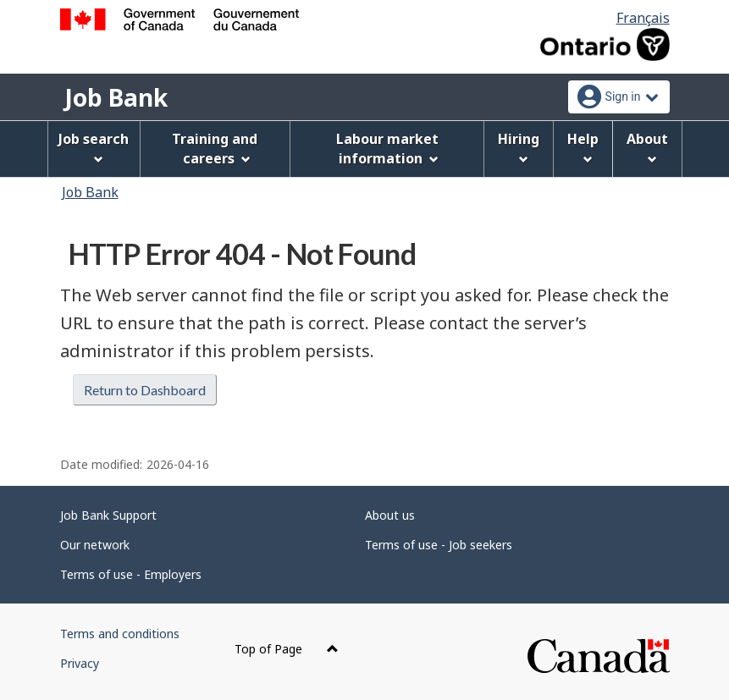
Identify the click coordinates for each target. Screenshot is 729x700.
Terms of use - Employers (131, 574)
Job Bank (116, 97)
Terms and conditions (120, 634)
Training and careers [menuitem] (215, 149)
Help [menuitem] (583, 147)
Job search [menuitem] (94, 147)
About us (390, 515)
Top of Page (287, 649)
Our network (95, 545)
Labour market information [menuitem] (387, 149)
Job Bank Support (108, 515)
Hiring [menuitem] (519, 147)
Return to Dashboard (145, 390)
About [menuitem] (647, 147)
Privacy (80, 663)
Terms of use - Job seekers (439, 545)
